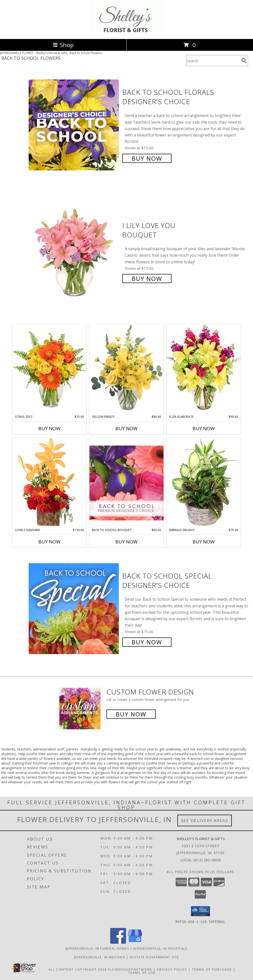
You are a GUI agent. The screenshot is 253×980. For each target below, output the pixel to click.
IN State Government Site (154, 957)
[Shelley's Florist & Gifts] (127, 32)
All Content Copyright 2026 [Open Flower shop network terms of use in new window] (78, 969)
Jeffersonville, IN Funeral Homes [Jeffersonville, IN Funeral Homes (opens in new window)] (98, 948)
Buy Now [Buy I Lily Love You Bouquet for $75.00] (147, 279)
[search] (244, 60)
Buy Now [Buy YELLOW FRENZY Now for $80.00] (126, 428)
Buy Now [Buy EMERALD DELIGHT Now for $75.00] (204, 542)
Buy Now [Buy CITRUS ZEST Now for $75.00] (49, 428)
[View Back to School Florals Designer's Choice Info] (74, 125)
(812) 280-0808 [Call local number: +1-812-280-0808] (207, 860)
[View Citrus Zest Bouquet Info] (49, 369)
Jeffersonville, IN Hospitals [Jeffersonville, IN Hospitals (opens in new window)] (160, 948)
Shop (63, 45)
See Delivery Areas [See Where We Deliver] (205, 820)
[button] (200, 911)
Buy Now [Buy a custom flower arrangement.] (131, 714)
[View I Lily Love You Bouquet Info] (74, 251)
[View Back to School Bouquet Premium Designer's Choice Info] (126, 483)
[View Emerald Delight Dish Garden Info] (204, 483)
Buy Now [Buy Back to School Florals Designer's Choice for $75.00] (147, 158)
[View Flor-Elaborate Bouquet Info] (204, 369)
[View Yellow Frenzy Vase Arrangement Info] (126, 369)
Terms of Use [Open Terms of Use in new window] (142, 972)
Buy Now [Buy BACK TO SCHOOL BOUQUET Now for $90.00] (126, 542)
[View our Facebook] (118, 942)
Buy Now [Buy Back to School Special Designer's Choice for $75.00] (147, 642)
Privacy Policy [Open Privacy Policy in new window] (172, 969)
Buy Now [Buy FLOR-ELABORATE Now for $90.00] (204, 428)
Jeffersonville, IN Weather (100, 957)
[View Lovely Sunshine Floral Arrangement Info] (49, 483)
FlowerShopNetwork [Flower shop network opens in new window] (130, 969)
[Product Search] (213, 61)
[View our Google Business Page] (135, 942)
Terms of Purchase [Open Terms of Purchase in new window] (212, 969)
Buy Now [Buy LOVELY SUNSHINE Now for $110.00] (49, 542)
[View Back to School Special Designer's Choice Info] (74, 608)
